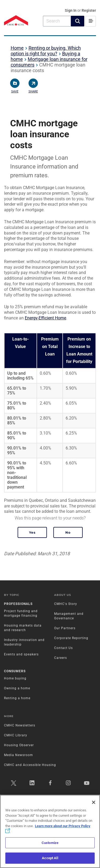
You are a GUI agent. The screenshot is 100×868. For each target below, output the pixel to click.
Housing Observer (19, 745)
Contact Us (63, 648)
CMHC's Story (66, 604)
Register (89, 10)
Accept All (50, 858)
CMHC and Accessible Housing (30, 765)
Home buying (15, 678)
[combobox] (57, 21)
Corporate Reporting (71, 638)
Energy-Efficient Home (45, 318)
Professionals (18, 604)
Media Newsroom (19, 755)
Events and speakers (21, 654)
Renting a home (17, 698)
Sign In (71, 10)
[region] (50, 831)
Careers (61, 658)
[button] (78, 21)
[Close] (94, 802)
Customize (50, 843)
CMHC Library (16, 735)
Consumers (15, 671)
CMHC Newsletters (20, 725)
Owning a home (17, 688)
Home (17, 48)
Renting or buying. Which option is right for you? (46, 51)
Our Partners (65, 628)
